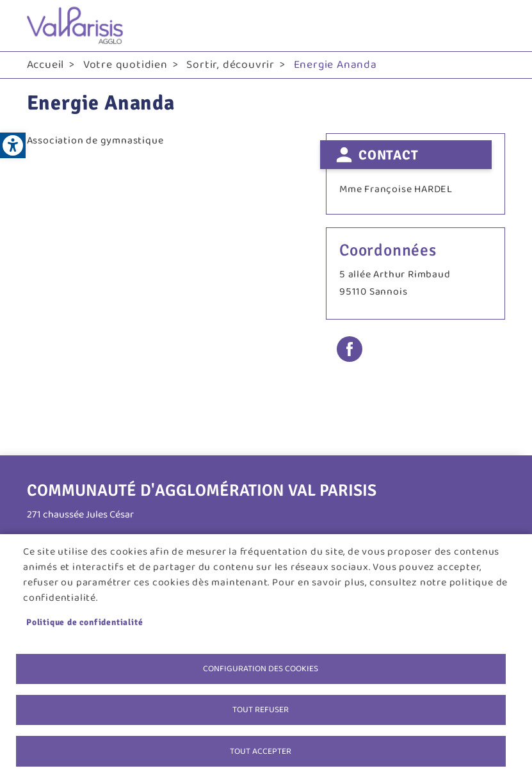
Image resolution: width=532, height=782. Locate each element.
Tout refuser (261, 709)
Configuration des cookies (261, 667)
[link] (13, 145)
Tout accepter (261, 751)
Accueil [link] (46, 65)
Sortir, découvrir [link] (230, 65)
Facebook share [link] (350, 349)
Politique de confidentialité (85, 621)
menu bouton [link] (492, 26)
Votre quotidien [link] (125, 65)
